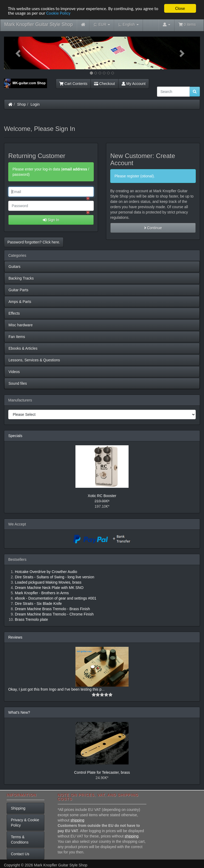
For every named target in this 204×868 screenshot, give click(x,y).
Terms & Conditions (20, 840)
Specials (15, 436)
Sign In (51, 220)
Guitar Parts (18, 290)
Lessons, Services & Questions (34, 360)
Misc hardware (21, 325)
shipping (77, 820)
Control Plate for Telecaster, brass (102, 772)
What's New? (19, 712)
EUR (102, 25)
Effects (14, 313)
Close (180, 8)
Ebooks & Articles (23, 348)
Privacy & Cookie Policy (25, 823)
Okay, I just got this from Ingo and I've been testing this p (55, 689)
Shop (22, 104)
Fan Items (17, 337)
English (128, 25)
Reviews (15, 637)
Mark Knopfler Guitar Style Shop (39, 24)
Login (35, 104)
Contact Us (20, 854)
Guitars (14, 267)
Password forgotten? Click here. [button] (34, 242)
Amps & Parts (20, 302)
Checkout (105, 84)
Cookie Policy (58, 13)
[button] (19, 53)
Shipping (18, 808)
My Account (134, 84)
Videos (14, 372)
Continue (153, 228)
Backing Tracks (21, 278)
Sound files (18, 383)
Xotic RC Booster (102, 496)
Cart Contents (73, 84)
